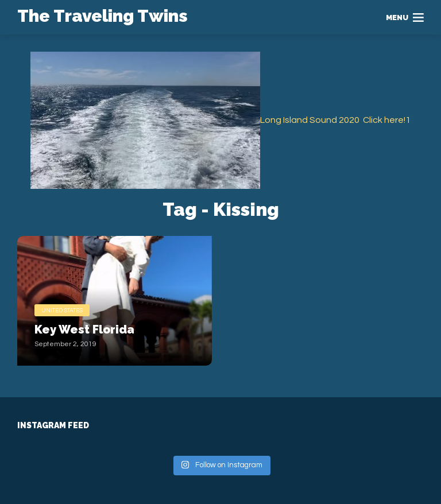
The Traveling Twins (102, 16)
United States (62, 311)
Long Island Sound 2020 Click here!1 (335, 120)
